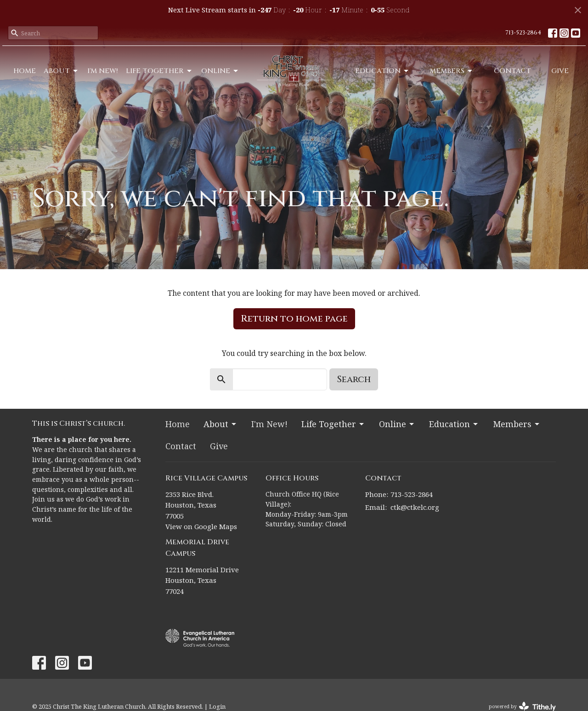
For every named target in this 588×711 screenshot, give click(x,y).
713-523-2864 (523, 33)
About (61, 71)
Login (217, 706)
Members (452, 71)
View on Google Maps (201, 526)
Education (382, 71)
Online (220, 71)
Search (354, 379)
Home (25, 71)
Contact (512, 71)
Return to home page (294, 319)
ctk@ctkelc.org (415, 507)
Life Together (159, 71)
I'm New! (103, 71)
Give (560, 71)
